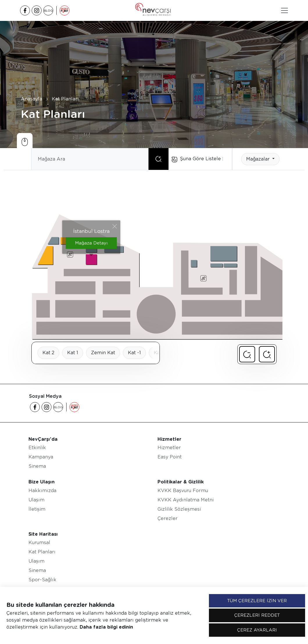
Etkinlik (37, 448)
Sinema (37, 466)
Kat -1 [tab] (134, 353)
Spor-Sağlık (42, 580)
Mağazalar (259, 159)
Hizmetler (169, 448)
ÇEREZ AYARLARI (257, 630)
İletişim (37, 509)
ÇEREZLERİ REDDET (257, 615)
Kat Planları (65, 99)
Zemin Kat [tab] (103, 353)
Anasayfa (32, 99)
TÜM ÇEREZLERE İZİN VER (257, 601)
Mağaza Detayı (91, 243)
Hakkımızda (42, 491)
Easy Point (170, 457)
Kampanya (41, 457)
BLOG (48, 10)
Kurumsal (39, 543)
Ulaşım (36, 500)
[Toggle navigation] (284, 10)
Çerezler (168, 518)
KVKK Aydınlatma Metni (186, 500)
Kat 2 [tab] (48, 353)
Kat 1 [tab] (73, 353)
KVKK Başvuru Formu (183, 491)
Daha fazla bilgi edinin (106, 627)
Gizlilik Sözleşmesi (179, 509)
